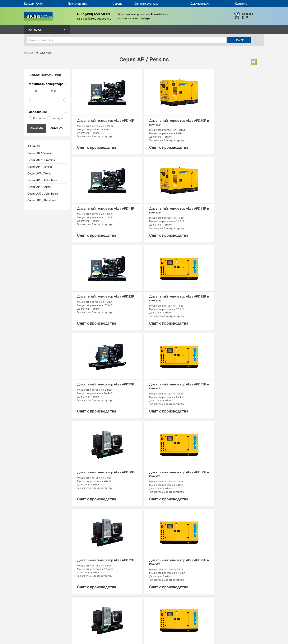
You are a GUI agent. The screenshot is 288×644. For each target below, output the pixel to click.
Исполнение (38, 112)
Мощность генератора (46, 84)
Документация (200, 4)
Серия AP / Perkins (40, 167)
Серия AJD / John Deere (43, 194)
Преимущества (78, 4)
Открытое (37, 118)
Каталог (35, 30)
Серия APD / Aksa (39, 187)
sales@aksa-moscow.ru (96, 19)
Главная (29, 53)
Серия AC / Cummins (41, 160)
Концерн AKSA (34, 4)
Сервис (118, 4)
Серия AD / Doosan (40, 153)
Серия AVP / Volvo (39, 174)
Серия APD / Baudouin (42, 200)
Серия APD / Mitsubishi (42, 180)
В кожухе (56, 118)
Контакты (241, 4)
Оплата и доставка (146, 4)
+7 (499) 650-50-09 (95, 14)
